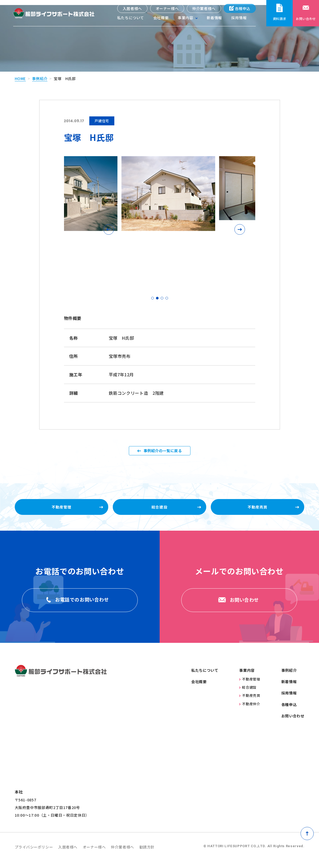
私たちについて (130, 18)
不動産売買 (250, 702)
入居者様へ (132, 8)
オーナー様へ (167, 8)
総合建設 (248, 694)
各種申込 (240, 8)
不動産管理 (250, 686)
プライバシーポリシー (37, 854)
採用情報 (239, 18)
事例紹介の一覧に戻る (163, 449)
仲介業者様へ (204, 8)
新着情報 (214, 18)
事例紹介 (40, 73)
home (20, 73)
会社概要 (161, 18)
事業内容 (247, 677)
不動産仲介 (250, 710)
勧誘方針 (163, 854)
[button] (110, 224)
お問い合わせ (293, 723)
